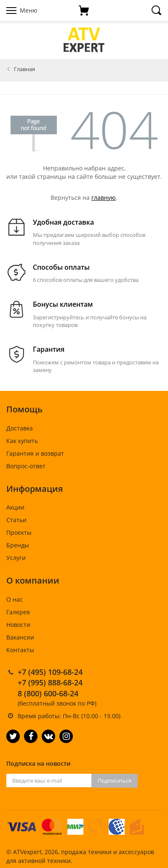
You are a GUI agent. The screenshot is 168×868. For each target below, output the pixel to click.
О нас (15, 599)
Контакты (20, 650)
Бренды (18, 545)
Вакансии (20, 637)
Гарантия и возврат (35, 453)
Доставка (20, 428)
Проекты (19, 532)
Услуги (16, 558)
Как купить (22, 441)
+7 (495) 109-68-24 (50, 672)
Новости (18, 625)
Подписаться (115, 780)
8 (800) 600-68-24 (48, 693)
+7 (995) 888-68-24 (50, 682)
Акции (15, 507)
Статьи (16, 520)
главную (104, 198)
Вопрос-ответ (26, 466)
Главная (24, 69)
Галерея (18, 612)
